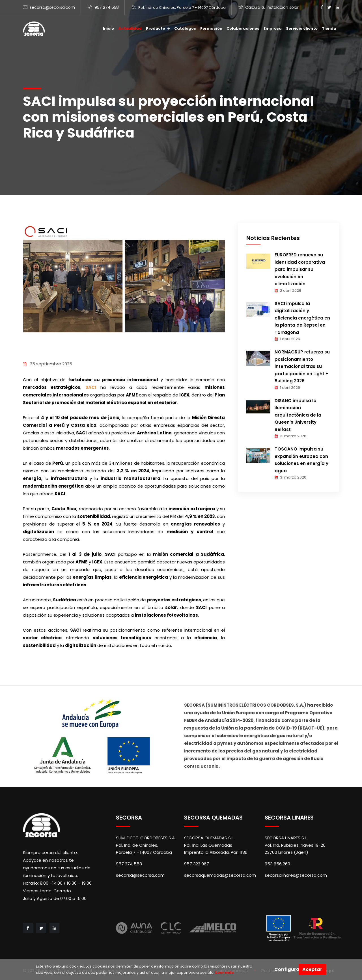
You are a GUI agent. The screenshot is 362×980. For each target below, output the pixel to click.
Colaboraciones (243, 28)
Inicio (108, 28)
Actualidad (130, 28)
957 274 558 (107, 7)
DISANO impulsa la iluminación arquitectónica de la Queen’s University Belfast (298, 415)
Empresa (273, 28)
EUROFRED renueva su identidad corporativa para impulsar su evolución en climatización (300, 269)
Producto (156, 28)
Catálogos (185, 28)
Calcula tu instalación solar (272, 7)
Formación (211, 28)
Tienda (329, 28)
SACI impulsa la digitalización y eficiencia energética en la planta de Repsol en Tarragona (302, 318)
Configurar (286, 969)
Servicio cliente (302, 28)
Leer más (224, 973)
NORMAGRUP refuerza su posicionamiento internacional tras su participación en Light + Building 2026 (302, 366)
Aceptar (312, 969)
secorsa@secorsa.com (52, 7)
